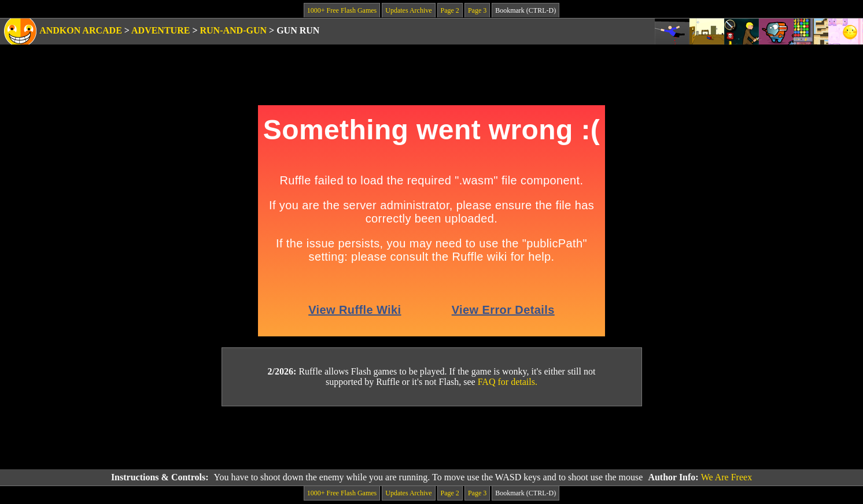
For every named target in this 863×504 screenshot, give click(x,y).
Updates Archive (408, 10)
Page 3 (477, 10)
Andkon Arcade (81, 30)
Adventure (161, 30)
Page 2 (450, 10)
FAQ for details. (508, 382)
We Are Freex (726, 477)
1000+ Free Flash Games (342, 10)
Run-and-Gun (234, 30)
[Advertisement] (431, 438)
